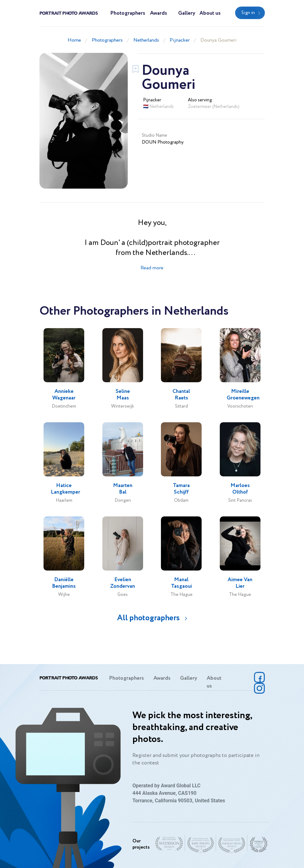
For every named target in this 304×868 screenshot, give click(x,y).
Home (74, 40)
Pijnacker (180, 40)
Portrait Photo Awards (69, 13)
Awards (159, 13)
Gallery (187, 13)
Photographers (128, 13)
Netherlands (146, 40)
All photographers (148, 618)
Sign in (248, 13)
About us (210, 13)
